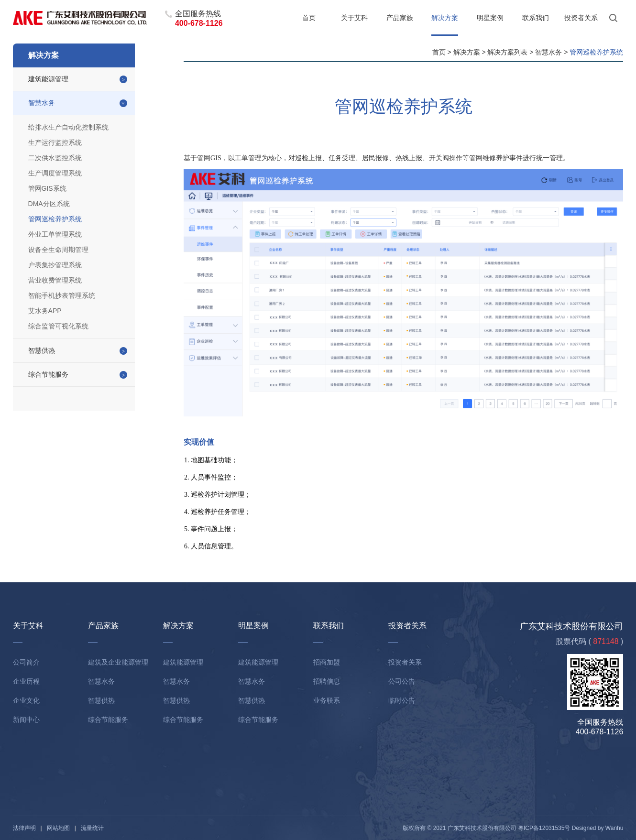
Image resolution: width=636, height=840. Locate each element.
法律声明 (24, 828)
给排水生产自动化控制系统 (68, 127)
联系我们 (536, 18)
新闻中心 (26, 720)
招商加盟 (327, 662)
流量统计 (92, 828)
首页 (309, 18)
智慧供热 (42, 350)
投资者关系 (581, 18)
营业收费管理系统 (55, 280)
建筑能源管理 (48, 79)
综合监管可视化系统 (58, 326)
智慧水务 (42, 103)
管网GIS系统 (47, 188)
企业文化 (26, 700)
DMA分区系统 (49, 204)
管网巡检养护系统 (55, 219)
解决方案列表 (507, 52)
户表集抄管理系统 (55, 265)
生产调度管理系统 (55, 173)
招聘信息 (327, 681)
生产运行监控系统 (55, 142)
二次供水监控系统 (55, 158)
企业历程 (26, 681)
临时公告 (402, 700)
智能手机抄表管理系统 (62, 295)
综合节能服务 (48, 374)
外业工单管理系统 (55, 234)
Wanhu (614, 828)
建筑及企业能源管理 (118, 662)
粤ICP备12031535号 (544, 828)
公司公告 (402, 681)
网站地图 (58, 828)
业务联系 (327, 700)
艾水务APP (45, 311)
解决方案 (445, 18)
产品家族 (400, 18)
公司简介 (26, 662)
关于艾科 (354, 18)
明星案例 (490, 18)
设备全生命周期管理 (58, 250)
